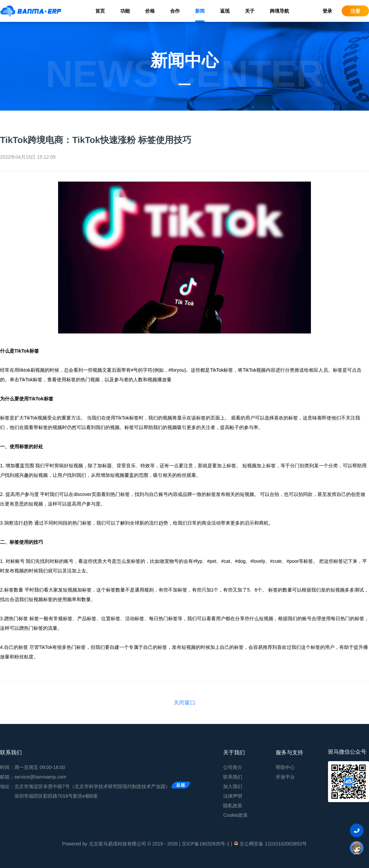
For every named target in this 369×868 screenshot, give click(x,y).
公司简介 (233, 767)
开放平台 (285, 777)
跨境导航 (279, 11)
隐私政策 (233, 806)
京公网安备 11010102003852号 (270, 843)
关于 (250, 11)
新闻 (200, 11)
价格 (150, 11)
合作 (175, 11)
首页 (100, 11)
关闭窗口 (184, 703)
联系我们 (233, 777)
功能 (125, 11)
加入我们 (233, 786)
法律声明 (233, 796)
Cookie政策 (235, 815)
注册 (355, 11)
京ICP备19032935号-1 (206, 844)
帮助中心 (285, 767)
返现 (225, 11)
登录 (327, 11)
